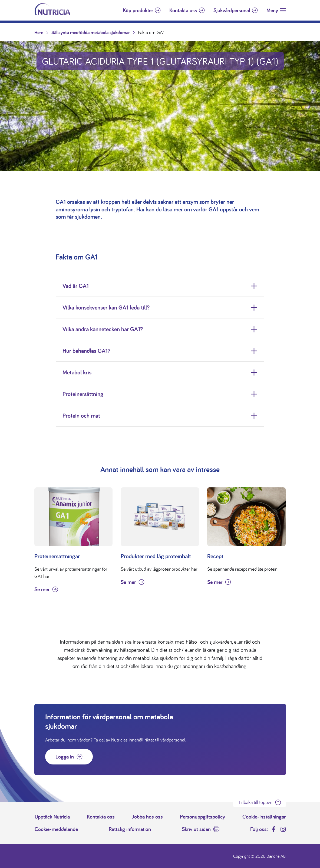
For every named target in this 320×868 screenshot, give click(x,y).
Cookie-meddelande (56, 829)
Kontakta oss (183, 10)
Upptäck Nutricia (52, 817)
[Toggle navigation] (276, 10)
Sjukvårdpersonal (232, 10)
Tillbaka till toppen (255, 802)
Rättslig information (130, 829)
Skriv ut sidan (196, 829)
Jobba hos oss (147, 817)
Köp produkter (138, 10)
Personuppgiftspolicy (202, 817)
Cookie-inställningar (264, 817)
